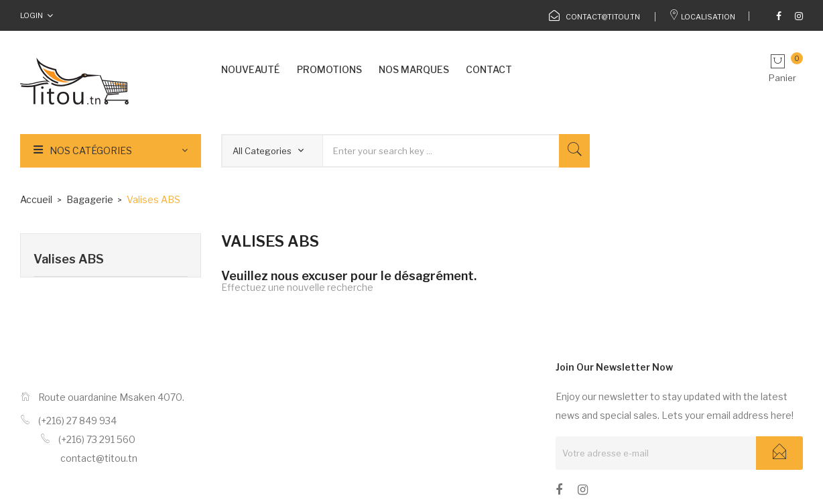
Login (31, 15)
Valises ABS (69, 259)
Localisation (702, 17)
